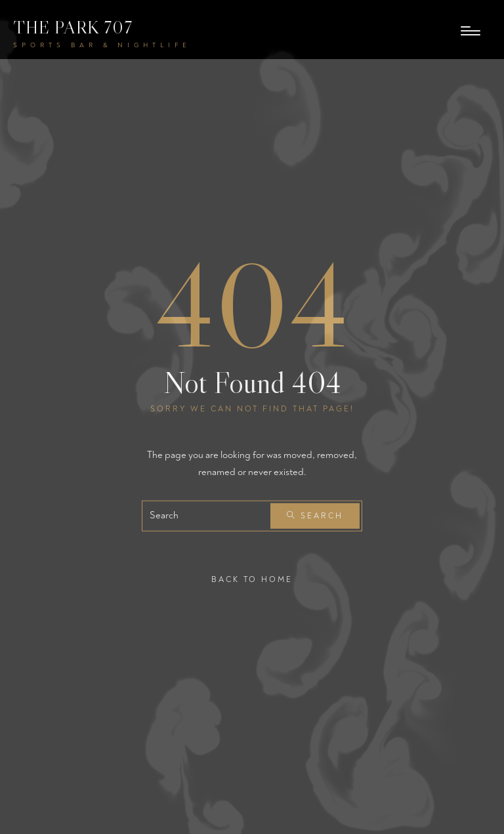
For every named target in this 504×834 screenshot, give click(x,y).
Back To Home (252, 580)
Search (315, 516)
